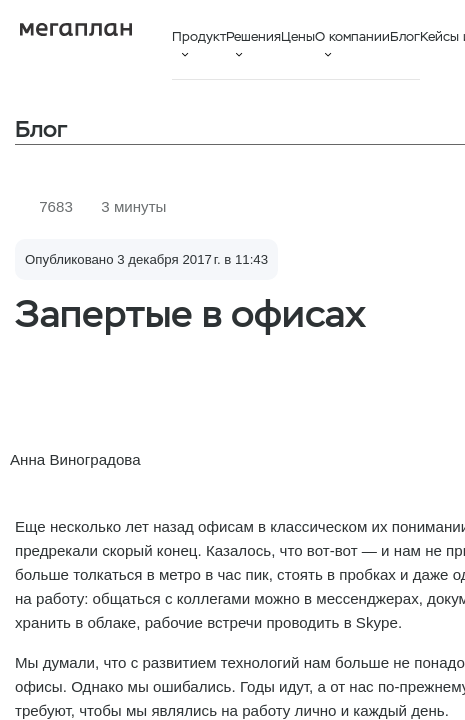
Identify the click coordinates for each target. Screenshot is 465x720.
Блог (405, 36)
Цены (298, 36)
